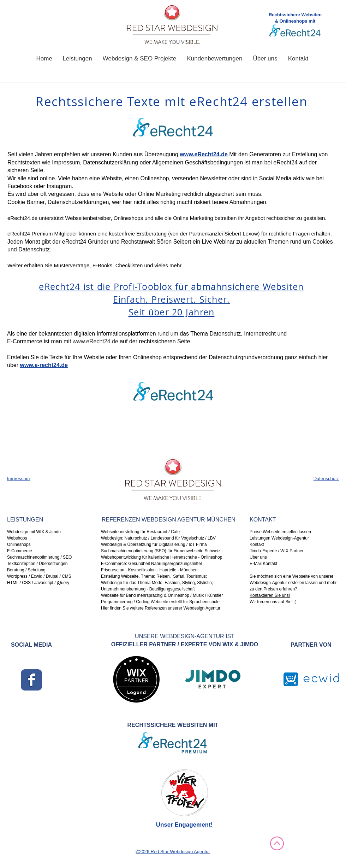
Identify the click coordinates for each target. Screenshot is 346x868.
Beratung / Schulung (26, 570)
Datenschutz (326, 479)
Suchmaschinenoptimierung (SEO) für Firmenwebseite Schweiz (161, 551)
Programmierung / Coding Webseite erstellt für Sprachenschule (161, 602)
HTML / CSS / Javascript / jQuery (38, 583)
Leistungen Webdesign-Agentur (279, 538)
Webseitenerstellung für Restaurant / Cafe (141, 532)
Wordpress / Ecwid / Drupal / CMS (39, 576)
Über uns (258, 557)
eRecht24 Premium (30, 234)
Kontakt (257, 544)
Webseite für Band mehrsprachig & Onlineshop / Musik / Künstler (162, 595)
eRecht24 (285, 162)
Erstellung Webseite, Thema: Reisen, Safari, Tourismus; (154, 576)
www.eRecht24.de (96, 341)
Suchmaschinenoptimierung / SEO (39, 557)
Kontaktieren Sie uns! (270, 595)
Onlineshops (19, 544)
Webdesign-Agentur (268, 583)
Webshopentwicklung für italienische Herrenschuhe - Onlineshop (162, 557)
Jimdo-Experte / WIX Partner (277, 551)
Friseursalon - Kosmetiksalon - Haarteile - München (149, 570)
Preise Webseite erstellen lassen (280, 532)
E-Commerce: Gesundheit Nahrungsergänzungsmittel (151, 564)
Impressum (18, 479)
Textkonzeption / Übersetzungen (37, 564)
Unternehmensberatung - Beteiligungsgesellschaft (148, 589)
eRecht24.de (22, 218)
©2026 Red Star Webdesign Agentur (173, 852)
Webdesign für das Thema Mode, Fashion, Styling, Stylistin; (157, 583)
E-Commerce (20, 551)
